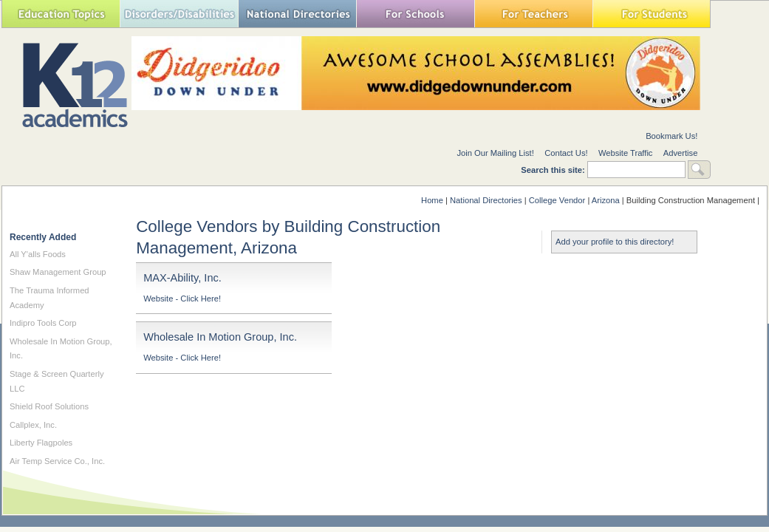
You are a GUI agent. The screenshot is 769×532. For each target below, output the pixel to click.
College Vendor (557, 200)
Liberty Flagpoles (41, 443)
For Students (652, 14)
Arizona (606, 200)
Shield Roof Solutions (49, 406)
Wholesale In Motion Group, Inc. (220, 337)
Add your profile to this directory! (615, 242)
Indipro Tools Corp (43, 323)
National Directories (297, 14)
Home (432, 200)
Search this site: (554, 170)
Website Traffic (626, 153)
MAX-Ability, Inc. (182, 278)
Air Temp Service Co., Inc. (57, 461)
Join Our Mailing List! (495, 153)
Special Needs (179, 14)
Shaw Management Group (58, 272)
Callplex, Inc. (33, 425)
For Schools (415, 14)
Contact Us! (566, 153)
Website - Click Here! (182, 299)
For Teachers (533, 14)
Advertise (681, 153)
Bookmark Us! (671, 136)
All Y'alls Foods (38, 254)
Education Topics (61, 14)
